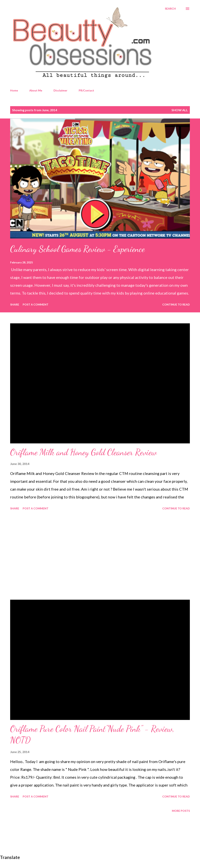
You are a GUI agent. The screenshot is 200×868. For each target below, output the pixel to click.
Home (14, 90)
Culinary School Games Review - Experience (77, 249)
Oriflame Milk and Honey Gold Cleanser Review (83, 452)
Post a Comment (36, 304)
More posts (181, 811)
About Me (36, 90)
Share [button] (15, 304)
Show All (180, 110)
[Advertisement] (100, 556)
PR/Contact (86, 90)
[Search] (170, 9)
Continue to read (176, 304)
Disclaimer (60, 90)
